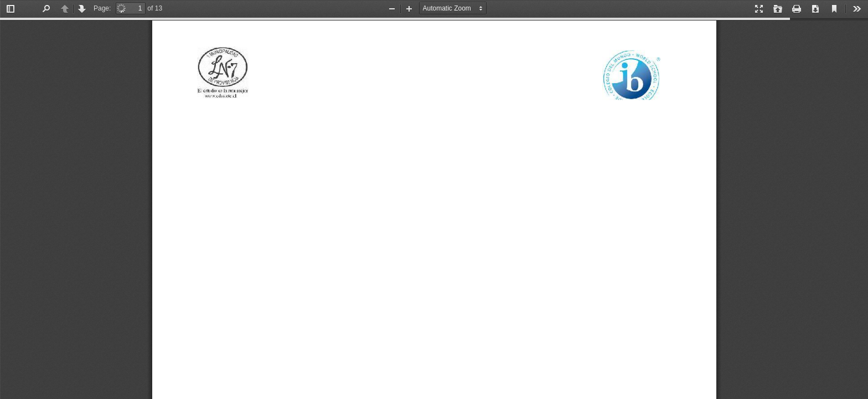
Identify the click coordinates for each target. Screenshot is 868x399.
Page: (102, 8)
